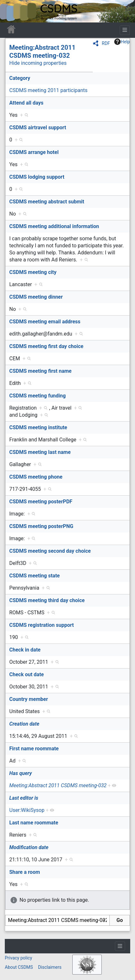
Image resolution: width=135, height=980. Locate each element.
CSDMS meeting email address (45, 322)
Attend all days (26, 103)
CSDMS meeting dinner (36, 297)
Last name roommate (34, 823)
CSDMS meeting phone (36, 477)
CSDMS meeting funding (37, 396)
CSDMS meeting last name (40, 452)
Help (122, 42)
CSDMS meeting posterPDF (41, 502)
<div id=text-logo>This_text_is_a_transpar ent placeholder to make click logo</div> (10, 11)
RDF (106, 43)
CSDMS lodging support (37, 177)
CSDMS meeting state (35, 576)
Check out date (27, 674)
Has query (21, 773)
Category (20, 78)
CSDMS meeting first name (40, 371)
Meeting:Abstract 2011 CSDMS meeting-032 (42, 51)
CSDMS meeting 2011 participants (48, 90)
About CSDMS (19, 967)
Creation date (24, 724)
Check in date (25, 650)
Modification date (29, 847)
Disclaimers (50, 967)
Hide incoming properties (38, 63)
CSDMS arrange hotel (34, 152)
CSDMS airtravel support (38, 128)
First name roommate (34, 749)
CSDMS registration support (42, 625)
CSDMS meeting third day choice (47, 600)
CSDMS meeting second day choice (50, 551)
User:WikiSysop (27, 810)
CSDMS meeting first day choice (46, 346)
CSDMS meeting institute (38, 427)
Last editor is (24, 798)
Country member (29, 699)
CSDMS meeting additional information (54, 226)
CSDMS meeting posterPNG (41, 526)
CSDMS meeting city (33, 272)
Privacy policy (18, 958)
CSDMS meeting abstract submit (47, 202)
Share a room (25, 872)
